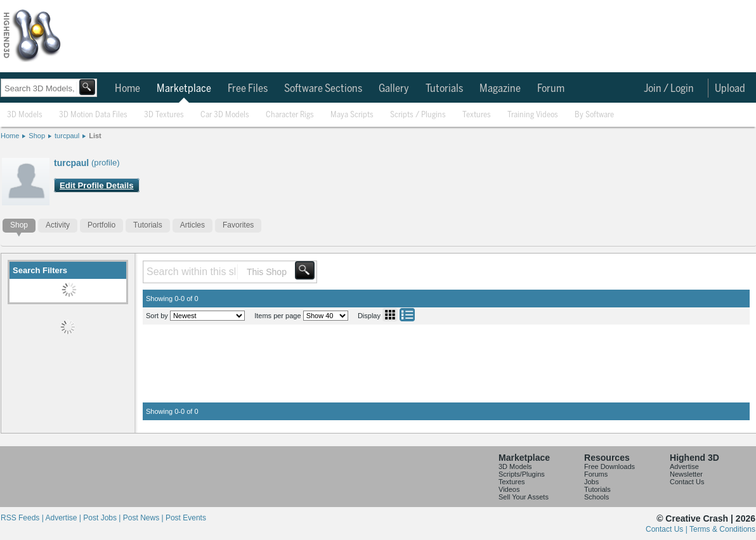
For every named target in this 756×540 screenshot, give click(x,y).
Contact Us (687, 482)
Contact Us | (668, 529)
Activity (58, 225)
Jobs (591, 482)
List (95, 136)
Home (127, 89)
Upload (730, 89)
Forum (551, 89)
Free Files (248, 89)
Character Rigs (290, 115)
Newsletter (686, 474)
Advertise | (64, 518)
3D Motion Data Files (93, 115)
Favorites (238, 225)
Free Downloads (609, 466)
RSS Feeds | (23, 518)
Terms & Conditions (722, 529)
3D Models (25, 115)
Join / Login (669, 89)
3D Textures (164, 115)
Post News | (144, 518)
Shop (37, 136)
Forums (596, 474)
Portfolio (101, 225)
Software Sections (323, 89)
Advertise (684, 466)
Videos (509, 489)
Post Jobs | (103, 518)
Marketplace (184, 89)
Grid (390, 315)
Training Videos (533, 115)
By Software (594, 115)
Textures (477, 115)
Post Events (186, 518)
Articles (192, 225)
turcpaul (67, 136)
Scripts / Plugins (418, 115)
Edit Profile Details (97, 185)
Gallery (394, 89)
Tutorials (444, 89)
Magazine (500, 89)
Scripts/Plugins (522, 474)
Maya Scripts (352, 115)
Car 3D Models (225, 115)
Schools (596, 497)
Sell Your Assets (524, 497)
